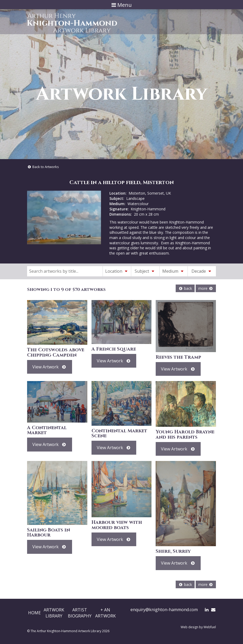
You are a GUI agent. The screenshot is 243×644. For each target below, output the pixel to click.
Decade (202, 271)
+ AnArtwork (105, 613)
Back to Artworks (43, 167)
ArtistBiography (80, 613)
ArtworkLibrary (54, 613)
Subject (145, 271)
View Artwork (50, 367)
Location (117, 271)
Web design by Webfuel (198, 627)
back (185, 288)
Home (34, 613)
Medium (174, 271)
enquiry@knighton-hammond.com (164, 610)
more (206, 288)
